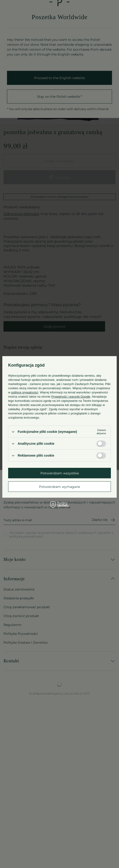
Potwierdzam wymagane (59, 487)
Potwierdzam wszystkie (60, 473)
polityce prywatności (25, 392)
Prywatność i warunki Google (71, 397)
